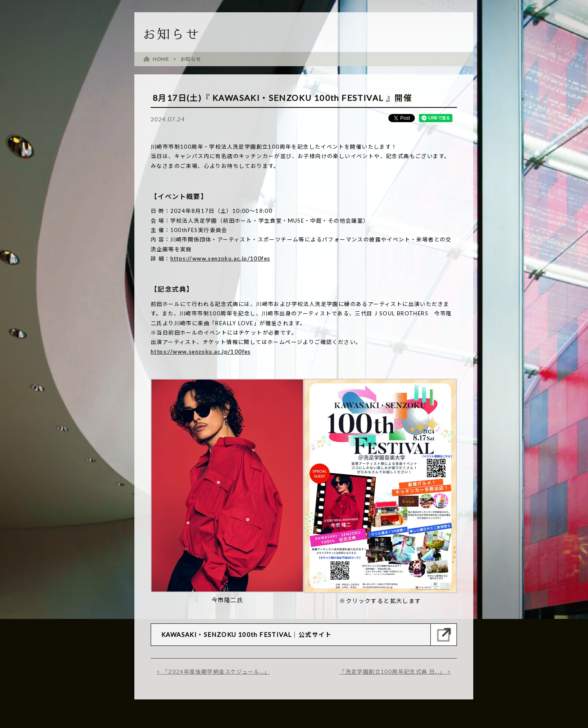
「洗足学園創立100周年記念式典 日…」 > (395, 672)
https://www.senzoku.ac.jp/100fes (220, 259)
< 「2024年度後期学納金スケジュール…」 (213, 672)
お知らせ (191, 59)
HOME (161, 59)
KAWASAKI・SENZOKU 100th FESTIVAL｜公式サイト (247, 634)
